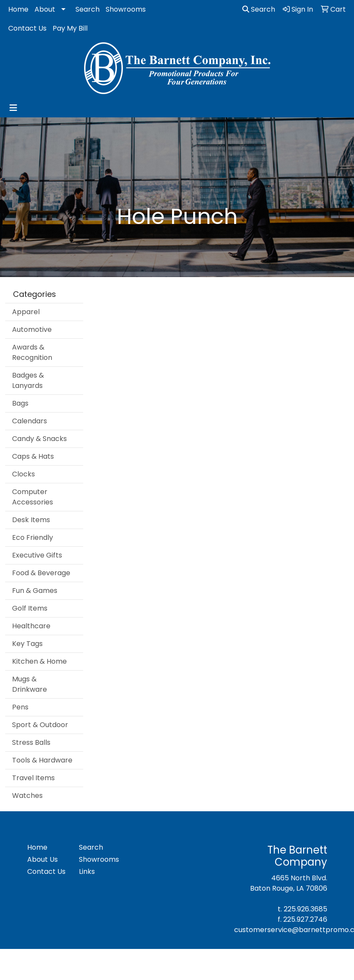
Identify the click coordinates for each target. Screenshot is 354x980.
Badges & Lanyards (28, 380)
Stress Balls (31, 742)
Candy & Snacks (39, 439)
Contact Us (27, 28)
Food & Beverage (41, 573)
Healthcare (31, 626)
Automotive (32, 329)
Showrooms (126, 9)
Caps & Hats (33, 456)
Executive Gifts (37, 555)
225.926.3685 (305, 909)
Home (18, 9)
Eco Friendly (33, 537)
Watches (27, 796)
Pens (20, 707)
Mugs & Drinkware (30, 684)
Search (88, 9)
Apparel (26, 312)
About (45, 9)
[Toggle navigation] (13, 108)
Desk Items (31, 520)
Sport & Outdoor (40, 725)
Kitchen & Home (39, 661)
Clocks (23, 474)
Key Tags (27, 644)
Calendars (30, 421)
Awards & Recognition (32, 352)
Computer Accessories (33, 497)
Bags (20, 403)
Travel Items (33, 778)
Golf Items (30, 608)
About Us (42, 859)
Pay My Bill (70, 28)
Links (87, 871)
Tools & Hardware (42, 760)
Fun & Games (35, 591)
